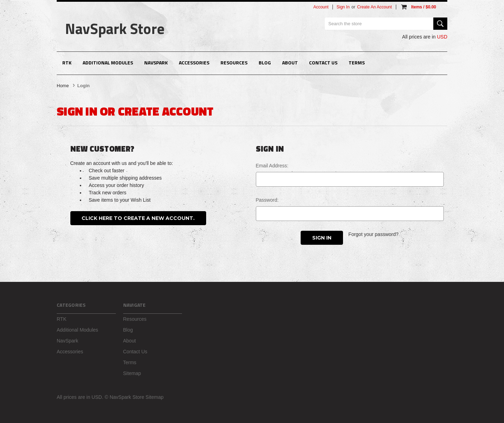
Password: (267, 200)
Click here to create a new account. (138, 218)
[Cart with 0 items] (418, 7)
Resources (234, 63)
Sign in (343, 7)
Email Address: (272, 166)
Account (321, 7)
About (290, 63)
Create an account (374, 7)
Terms (357, 63)
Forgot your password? (373, 234)
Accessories (194, 63)
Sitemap (132, 373)
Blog (265, 63)
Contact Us (323, 63)
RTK (67, 63)
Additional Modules (108, 63)
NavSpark (156, 63)
